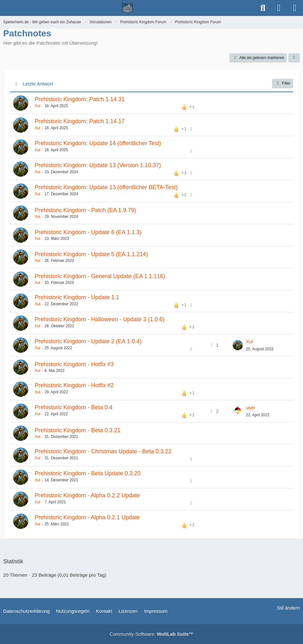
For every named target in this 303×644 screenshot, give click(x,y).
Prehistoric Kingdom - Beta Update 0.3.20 (88, 473)
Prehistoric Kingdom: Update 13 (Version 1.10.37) (98, 165)
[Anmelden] (279, 8)
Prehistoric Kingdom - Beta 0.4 (74, 407)
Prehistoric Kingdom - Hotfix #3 (74, 364)
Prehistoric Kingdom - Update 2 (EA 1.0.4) (88, 341)
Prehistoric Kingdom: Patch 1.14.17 (80, 121)
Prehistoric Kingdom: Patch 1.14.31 (80, 99)
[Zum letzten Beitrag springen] (238, 345)
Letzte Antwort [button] (38, 84)
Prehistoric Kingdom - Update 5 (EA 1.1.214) (91, 254)
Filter (283, 84)
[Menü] (295, 8)
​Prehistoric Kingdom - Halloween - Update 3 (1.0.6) (100, 319)
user (251, 407)
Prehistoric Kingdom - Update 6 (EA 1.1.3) (88, 232)
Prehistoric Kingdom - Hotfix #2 (74, 385)
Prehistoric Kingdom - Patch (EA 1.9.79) (85, 210)
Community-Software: (151, 634)
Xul (37, 106)
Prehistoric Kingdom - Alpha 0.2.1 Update (87, 517)
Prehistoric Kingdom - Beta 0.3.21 (78, 430)
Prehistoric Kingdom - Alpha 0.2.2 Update (87, 495)
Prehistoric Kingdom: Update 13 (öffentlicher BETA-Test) (106, 187)
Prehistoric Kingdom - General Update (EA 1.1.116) (100, 276)
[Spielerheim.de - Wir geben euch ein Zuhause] (128, 8)
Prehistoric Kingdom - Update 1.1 (77, 297)
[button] (294, 58)
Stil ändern (288, 608)
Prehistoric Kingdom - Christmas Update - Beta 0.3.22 (103, 451)
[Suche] (263, 8)
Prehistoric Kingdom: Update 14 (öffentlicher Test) (98, 143)
